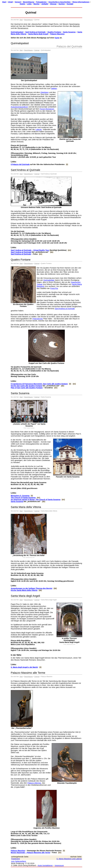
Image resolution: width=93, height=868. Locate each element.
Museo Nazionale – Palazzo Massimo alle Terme (30, 853)
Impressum (59, 865)
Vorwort (18, 2)
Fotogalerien (41, 2)
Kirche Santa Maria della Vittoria (24, 590)
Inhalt (10, 2)
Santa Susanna (69, 32)
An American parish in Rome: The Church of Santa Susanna (36, 500)
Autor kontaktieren (45, 865)
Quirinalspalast (17, 32)
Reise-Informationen (81, 2)
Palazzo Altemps (34, 783)
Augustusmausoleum (19, 107)
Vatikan (54, 88)
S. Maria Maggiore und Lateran (69, 859)
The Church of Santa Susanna (23, 498)
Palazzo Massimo (57, 34)
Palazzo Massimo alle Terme (28, 673)
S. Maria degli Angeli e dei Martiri (24, 667)
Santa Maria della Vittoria (26, 507)
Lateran (39, 129)
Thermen (14, 612)
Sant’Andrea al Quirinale (35, 32)
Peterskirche (38, 319)
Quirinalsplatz (49, 280)
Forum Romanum (47, 109)
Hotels (22, 4)
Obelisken (45, 92)
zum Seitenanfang (19, 861)
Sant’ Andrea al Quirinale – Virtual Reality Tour (30, 250)
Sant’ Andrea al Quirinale (21, 252)
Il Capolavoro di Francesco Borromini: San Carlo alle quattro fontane (39, 384)
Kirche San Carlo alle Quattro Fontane (27, 386)
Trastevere (15, 859)
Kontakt (70, 4)
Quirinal (37, 50)
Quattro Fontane (54, 32)
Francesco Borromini (72, 302)
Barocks (76, 26)
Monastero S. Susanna (20, 496)
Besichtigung (29, 2)
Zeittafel (45, 4)
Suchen (62, 4)
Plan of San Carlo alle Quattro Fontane (27, 388)
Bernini (38, 134)
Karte (57, 38)
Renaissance (23, 28)
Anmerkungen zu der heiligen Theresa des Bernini (32, 588)
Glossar (53, 4)
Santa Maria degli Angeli (38, 34)
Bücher (37, 4)
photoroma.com (69, 479)
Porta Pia (54, 288)
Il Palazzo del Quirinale (20, 164)
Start (4, 2)
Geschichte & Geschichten (59, 2)
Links (29, 4)
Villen (20, 121)
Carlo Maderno (25, 134)
